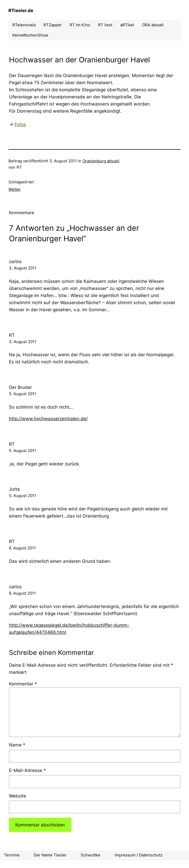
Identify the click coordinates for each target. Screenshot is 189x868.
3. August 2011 (23, 268)
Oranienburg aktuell (101, 161)
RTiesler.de (21, 11)
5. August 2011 (23, 394)
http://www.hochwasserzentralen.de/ (48, 419)
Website (18, 796)
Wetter (15, 189)
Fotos (20, 124)
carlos (15, 262)
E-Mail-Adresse (27, 770)
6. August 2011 (22, 548)
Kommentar (23, 684)
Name (17, 745)
